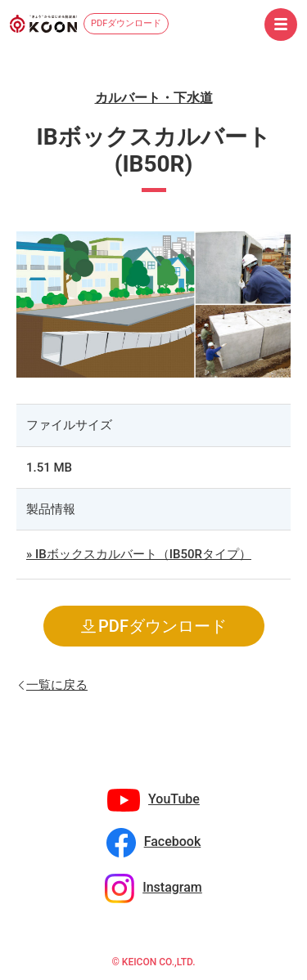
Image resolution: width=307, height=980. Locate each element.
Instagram (172, 887)
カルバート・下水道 (154, 98)
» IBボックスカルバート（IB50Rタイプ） (139, 554)
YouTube (174, 799)
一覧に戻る (57, 684)
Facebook (173, 841)
